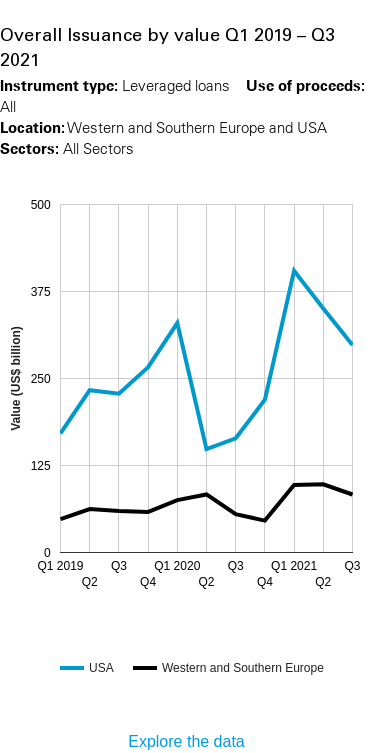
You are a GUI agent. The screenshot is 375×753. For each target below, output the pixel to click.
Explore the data (186, 741)
